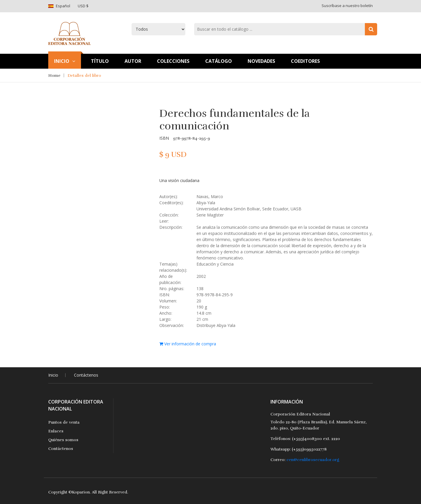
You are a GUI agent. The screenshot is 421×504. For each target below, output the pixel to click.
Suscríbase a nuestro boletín (347, 6)
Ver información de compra (188, 344)
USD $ (83, 6)
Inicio (65, 61)
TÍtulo (100, 61)
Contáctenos (86, 375)
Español (63, 6)
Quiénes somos (63, 440)
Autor (133, 61)
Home (54, 76)
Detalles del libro (84, 76)
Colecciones (173, 61)
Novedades (261, 61)
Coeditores (305, 61)
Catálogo (219, 61)
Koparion (81, 492)
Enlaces (56, 431)
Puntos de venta (64, 422)
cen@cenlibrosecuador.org (313, 460)
